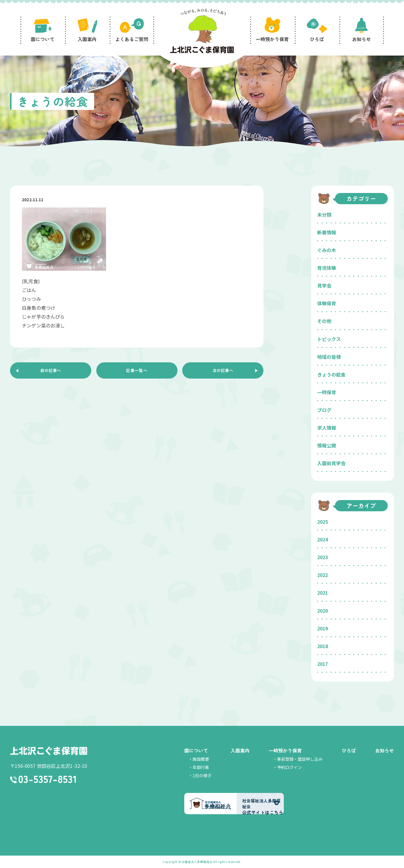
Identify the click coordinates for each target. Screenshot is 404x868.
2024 (322, 539)
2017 (322, 664)
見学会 (324, 285)
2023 (322, 557)
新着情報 (327, 232)
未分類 (324, 215)
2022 (322, 575)
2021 (322, 593)
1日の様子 (202, 775)
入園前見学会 (331, 463)
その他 (324, 321)
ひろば (349, 750)
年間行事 (201, 767)
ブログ (324, 410)
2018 (322, 646)
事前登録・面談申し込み (300, 759)
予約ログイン (289, 767)
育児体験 (327, 268)
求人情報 (327, 428)
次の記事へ (223, 371)
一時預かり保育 (285, 750)
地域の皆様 (329, 357)
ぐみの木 (327, 250)
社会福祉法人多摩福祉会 (196, 862)
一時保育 (327, 392)
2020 (322, 611)
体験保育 (327, 303)
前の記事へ (51, 371)
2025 (322, 522)
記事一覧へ (137, 371)
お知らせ (385, 750)
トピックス (329, 339)
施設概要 (201, 759)
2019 (322, 628)
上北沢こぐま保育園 (49, 751)
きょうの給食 (331, 374)
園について (196, 750)
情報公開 (327, 445)
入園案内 (240, 750)
